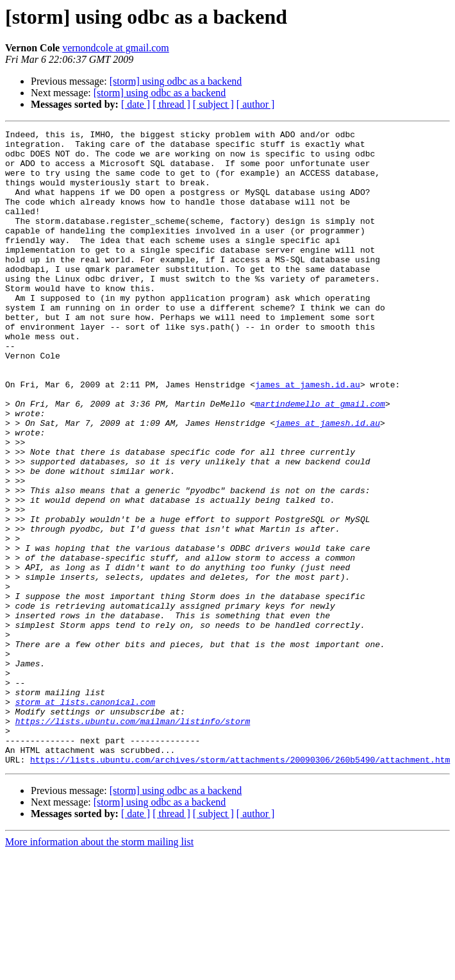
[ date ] (136, 104)
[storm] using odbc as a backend (176, 81)
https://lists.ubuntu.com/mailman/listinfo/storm (133, 840)
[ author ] (256, 104)
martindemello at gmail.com (320, 459)
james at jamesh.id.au (308, 436)
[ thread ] (171, 104)
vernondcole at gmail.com (116, 48)
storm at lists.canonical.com (85, 817)
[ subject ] (213, 104)
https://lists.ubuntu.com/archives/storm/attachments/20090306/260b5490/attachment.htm (240, 886)
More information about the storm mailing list (99, 969)
